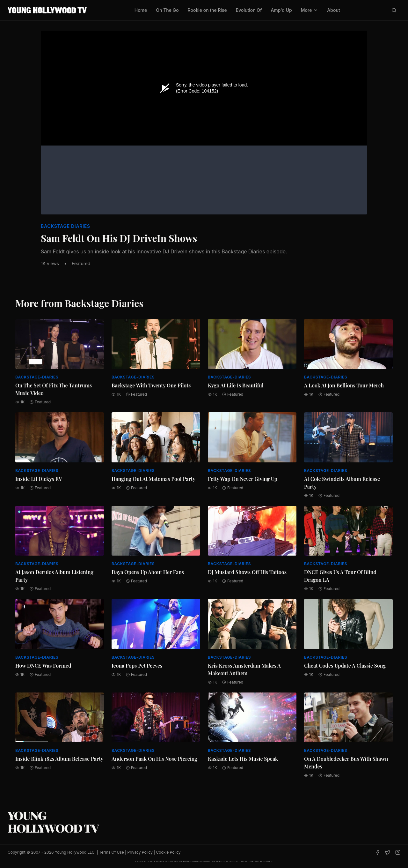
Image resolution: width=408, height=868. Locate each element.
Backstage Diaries (66, 226)
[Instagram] (398, 852)
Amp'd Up (281, 10)
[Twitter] (388, 852)
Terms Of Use (112, 852)
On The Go (167, 10)
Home (141, 10)
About (333, 10)
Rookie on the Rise (207, 10)
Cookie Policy (168, 852)
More (310, 10)
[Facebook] (377, 852)
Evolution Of (249, 10)
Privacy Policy (140, 852)
